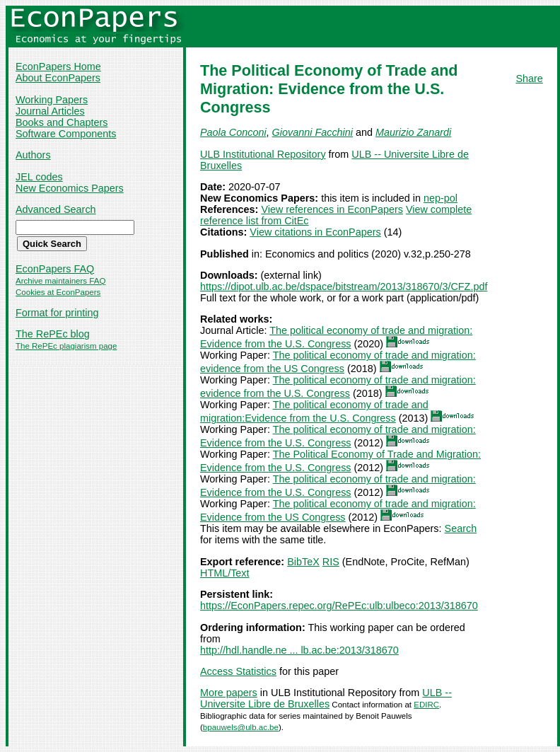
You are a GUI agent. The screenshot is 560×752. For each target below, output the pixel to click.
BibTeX (303, 562)
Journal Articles (50, 111)
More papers (229, 693)
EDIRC (426, 705)
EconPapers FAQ (55, 269)
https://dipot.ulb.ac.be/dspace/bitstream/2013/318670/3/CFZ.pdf (344, 287)
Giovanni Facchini (313, 132)
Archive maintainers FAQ (60, 281)
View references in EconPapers (332, 209)
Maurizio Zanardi (413, 132)
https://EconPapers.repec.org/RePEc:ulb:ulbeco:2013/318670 (339, 606)
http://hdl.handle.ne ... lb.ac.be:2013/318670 (299, 650)
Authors (33, 155)
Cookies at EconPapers (58, 292)
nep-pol (441, 198)
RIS (331, 562)
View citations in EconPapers (315, 232)
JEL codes (39, 177)
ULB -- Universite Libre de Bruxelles (326, 698)
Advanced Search (56, 209)
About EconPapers (58, 78)
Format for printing (57, 313)
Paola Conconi (233, 132)
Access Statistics (238, 671)
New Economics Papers (70, 188)
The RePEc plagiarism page (66, 346)
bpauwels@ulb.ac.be (241, 727)
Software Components (66, 134)
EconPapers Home (58, 66)
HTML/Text (225, 573)
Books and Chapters (62, 122)
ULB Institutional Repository (263, 154)
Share (529, 79)
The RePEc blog (53, 334)
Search (461, 528)
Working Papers (52, 100)
